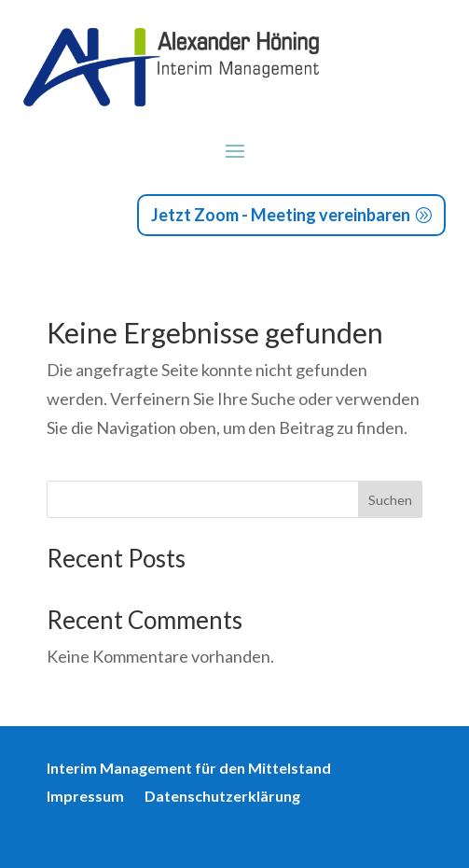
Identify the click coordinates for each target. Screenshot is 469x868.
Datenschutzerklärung (222, 797)
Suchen (390, 500)
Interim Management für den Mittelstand (189, 769)
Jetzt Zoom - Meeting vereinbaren (281, 215)
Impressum (85, 797)
